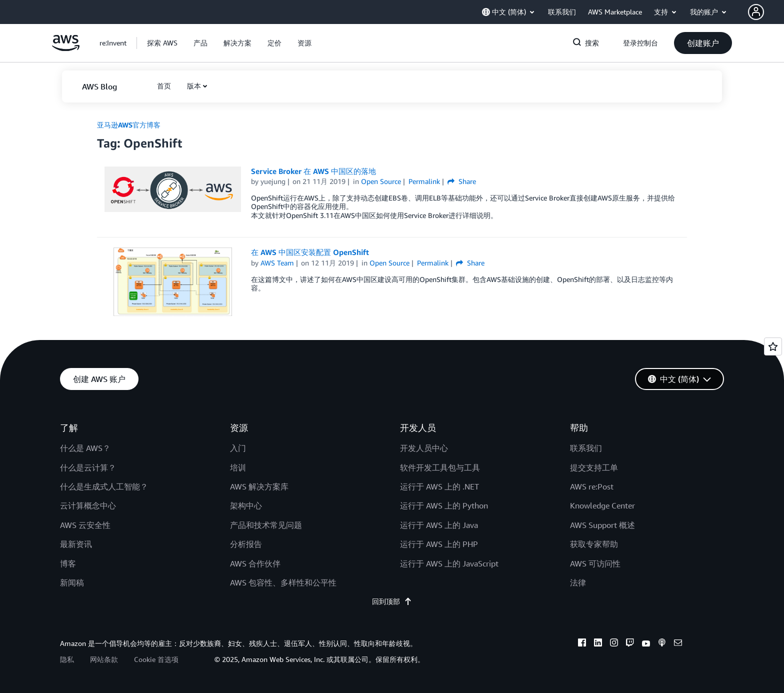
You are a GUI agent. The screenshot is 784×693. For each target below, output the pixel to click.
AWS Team (277, 263)
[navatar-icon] (756, 12)
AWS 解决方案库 (259, 486)
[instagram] (614, 644)
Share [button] (462, 181)
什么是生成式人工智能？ (104, 486)
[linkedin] (598, 644)
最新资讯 (76, 544)
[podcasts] (662, 644)
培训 (238, 467)
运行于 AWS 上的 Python (444, 505)
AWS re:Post (592, 486)
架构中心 (246, 505)
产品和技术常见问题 (266, 525)
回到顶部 (392, 601)
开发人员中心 (424, 448)
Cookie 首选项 (156, 659)
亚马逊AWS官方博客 (129, 125)
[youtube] (646, 644)
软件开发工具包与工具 (440, 467)
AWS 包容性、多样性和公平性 (283, 582)
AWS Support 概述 (602, 525)
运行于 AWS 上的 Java (439, 525)
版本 (194, 86)
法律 (578, 582)
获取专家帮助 (594, 544)
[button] (766, 12)
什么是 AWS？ (85, 448)
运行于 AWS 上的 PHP (439, 544)
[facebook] (582, 644)
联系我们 (586, 448)
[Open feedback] (773, 346)
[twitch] (630, 644)
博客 (68, 563)
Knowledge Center (602, 505)
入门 (238, 448)
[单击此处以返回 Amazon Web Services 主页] (66, 48)
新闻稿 (72, 582)
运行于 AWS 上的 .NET (439, 486)
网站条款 (104, 659)
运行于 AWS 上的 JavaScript (449, 563)
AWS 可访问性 (595, 563)
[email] (678, 644)
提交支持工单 (594, 467)
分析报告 (246, 544)
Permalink (424, 181)
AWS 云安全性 (85, 525)
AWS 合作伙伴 (255, 563)
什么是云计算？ (88, 467)
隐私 (67, 659)
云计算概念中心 (88, 505)
